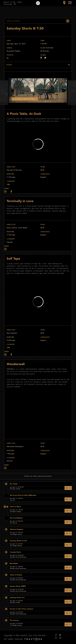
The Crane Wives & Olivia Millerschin (23, 495)
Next (63, 91)
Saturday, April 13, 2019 (16, 44)
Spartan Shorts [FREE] (18, 586)
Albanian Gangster (16, 529)
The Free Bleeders (16, 518)
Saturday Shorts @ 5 (17, 598)
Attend (9, 65)
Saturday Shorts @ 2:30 (18, 541)
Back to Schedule (14, 21)
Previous (12, 91)
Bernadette (14, 563)
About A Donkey (16, 575)
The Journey (14, 620)
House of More (15, 507)
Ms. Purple (14, 484)
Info (67, 488)
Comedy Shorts (15, 552)
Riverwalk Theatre (13, 51)
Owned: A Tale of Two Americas (22, 609)
